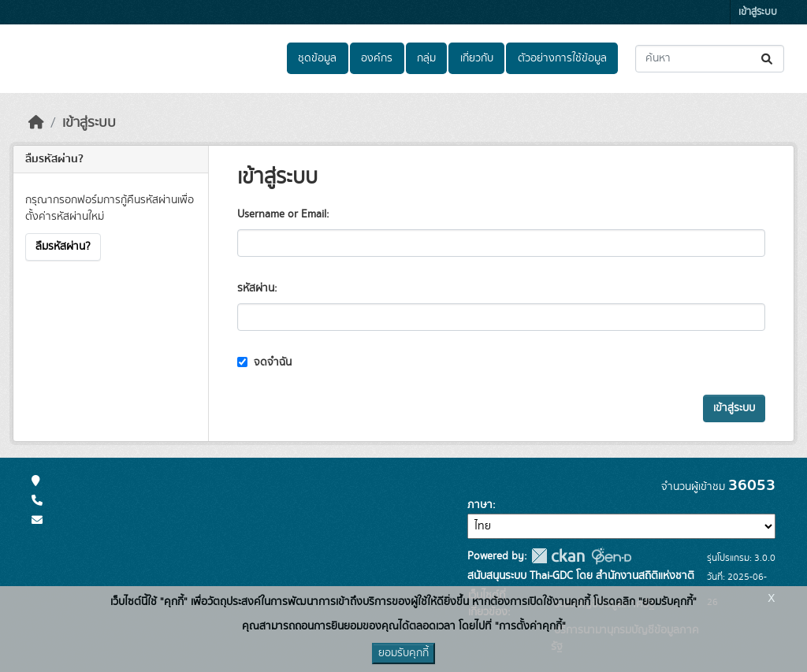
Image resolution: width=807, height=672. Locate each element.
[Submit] (768, 59)
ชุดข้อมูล (317, 58)
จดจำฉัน (264, 362)
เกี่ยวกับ (477, 58)
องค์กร (377, 58)
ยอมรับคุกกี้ (403, 653)
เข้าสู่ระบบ (758, 12)
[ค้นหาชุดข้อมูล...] (710, 59)
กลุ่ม (426, 58)
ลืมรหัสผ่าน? (63, 247)
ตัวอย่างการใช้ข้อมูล (562, 58)
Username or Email (282, 214)
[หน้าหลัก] (36, 123)
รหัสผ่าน (256, 288)
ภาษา (480, 505)
